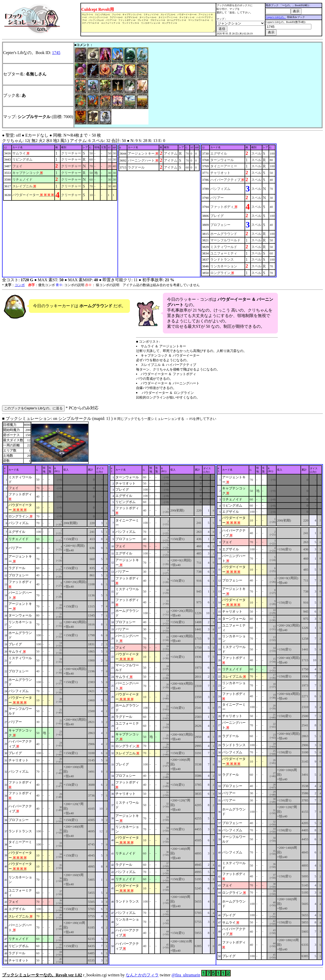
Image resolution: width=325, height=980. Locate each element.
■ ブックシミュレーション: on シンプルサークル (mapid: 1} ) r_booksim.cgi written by (162, 697)
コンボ (20, 285)
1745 (56, 53)
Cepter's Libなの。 (276, 17)
